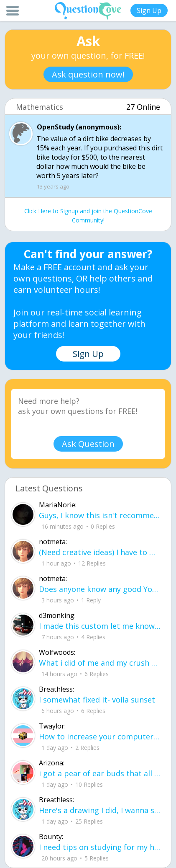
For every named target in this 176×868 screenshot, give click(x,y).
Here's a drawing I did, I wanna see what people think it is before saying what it (100, 810)
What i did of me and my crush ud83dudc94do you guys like (100, 663)
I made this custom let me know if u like (100, 626)
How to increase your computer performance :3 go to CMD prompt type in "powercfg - (100, 736)
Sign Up (149, 10)
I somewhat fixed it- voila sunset (97, 700)
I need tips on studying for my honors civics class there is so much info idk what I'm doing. (100, 847)
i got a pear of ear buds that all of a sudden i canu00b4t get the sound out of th (100, 773)
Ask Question (88, 444)
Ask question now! (88, 74)
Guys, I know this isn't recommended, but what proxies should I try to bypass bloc (100, 515)
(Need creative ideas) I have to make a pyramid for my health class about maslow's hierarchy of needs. (100, 552)
